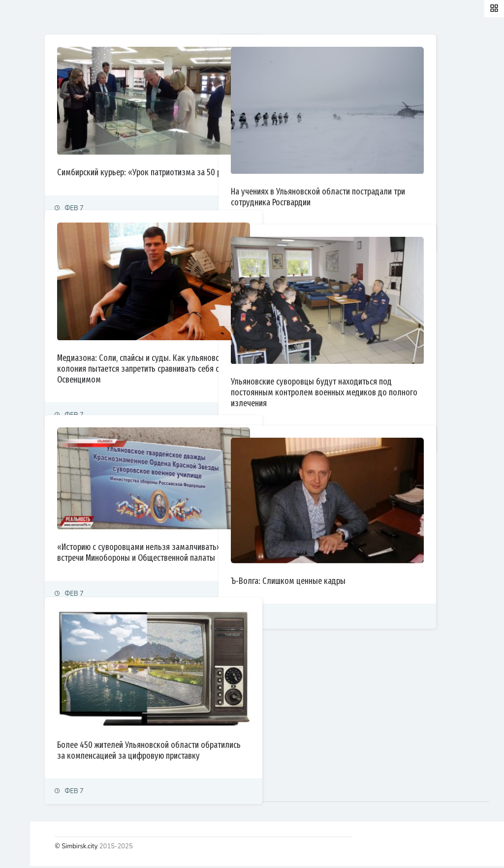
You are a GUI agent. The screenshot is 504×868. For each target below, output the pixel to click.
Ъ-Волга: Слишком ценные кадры (391, 549)
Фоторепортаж (32, 265)
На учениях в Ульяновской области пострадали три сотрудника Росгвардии (401, 165)
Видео (19, 287)
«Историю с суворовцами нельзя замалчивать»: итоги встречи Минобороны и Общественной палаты (225, 532)
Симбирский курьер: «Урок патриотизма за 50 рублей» (229, 151)
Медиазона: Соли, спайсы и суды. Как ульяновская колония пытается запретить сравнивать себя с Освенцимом (224, 344)
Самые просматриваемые (262, 17)
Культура (23, 201)
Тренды (21, 243)
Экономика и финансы (42, 136)
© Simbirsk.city (179, 848)
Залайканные (177, 17)
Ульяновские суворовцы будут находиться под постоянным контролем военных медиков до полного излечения (404, 360)
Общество (25, 179)
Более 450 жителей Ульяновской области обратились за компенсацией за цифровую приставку (231, 726)
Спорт (18, 222)
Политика (24, 114)
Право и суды (30, 157)
